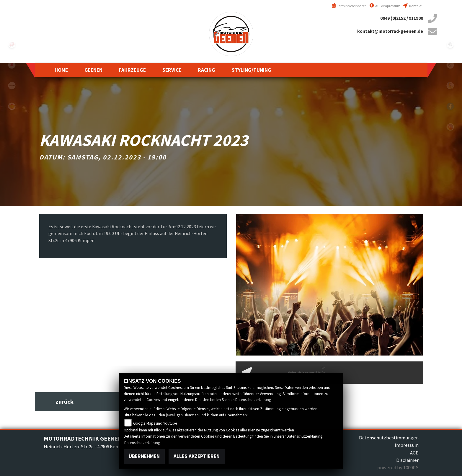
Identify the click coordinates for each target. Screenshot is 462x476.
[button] (93, 70)
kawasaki (12, 86)
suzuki (12, 65)
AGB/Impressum (385, 6)
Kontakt (412, 6)
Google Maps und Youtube (155, 423)
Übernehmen (144, 456)
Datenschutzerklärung (253, 400)
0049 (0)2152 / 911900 (402, 18)
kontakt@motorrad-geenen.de (390, 31)
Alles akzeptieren (197, 456)
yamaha (12, 44)
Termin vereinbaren (349, 6)
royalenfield (12, 106)
